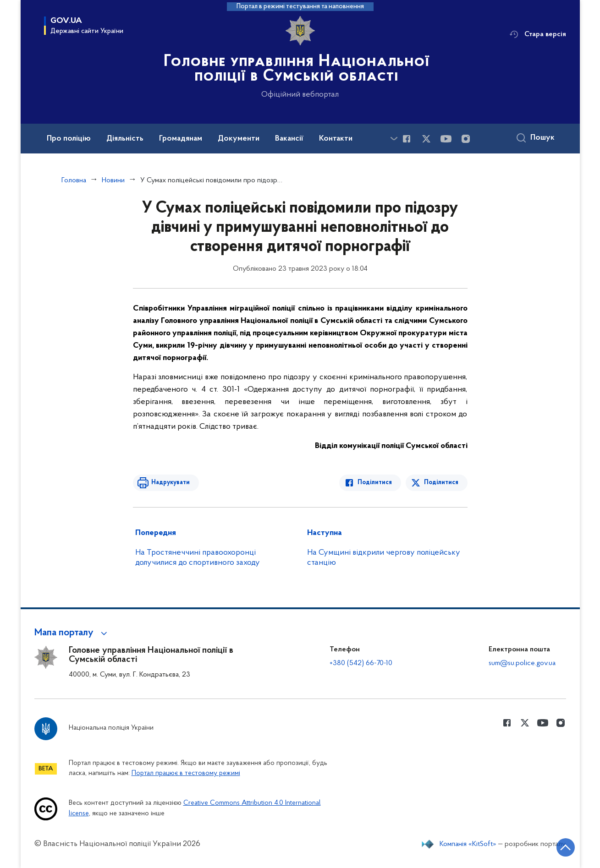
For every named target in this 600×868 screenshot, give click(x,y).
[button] (72, 633)
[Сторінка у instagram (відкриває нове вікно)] (466, 139)
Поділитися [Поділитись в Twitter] (441, 483)
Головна (74, 180)
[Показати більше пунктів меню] (394, 139)
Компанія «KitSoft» (468, 844)
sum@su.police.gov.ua (522, 663)
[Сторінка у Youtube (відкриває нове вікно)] (446, 139)
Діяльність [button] (125, 139)
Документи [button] (239, 139)
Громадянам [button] (181, 139)
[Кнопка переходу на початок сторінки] (566, 847)
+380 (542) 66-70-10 (361, 663)
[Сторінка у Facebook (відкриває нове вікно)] (407, 139)
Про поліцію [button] (69, 139)
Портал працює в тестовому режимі (186, 773)
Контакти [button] (336, 139)
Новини (113, 180)
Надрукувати (171, 483)
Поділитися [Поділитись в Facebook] (375, 483)
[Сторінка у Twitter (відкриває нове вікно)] (426, 139)
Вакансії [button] (289, 139)
